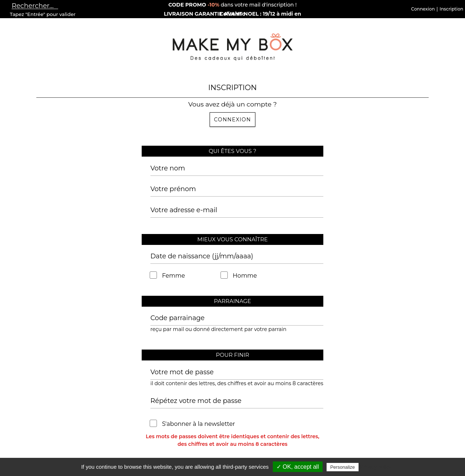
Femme (168, 276)
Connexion (232, 120)
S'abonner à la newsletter (193, 424)
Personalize (343, 467)
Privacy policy (376, 467)
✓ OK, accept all (298, 467)
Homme (239, 276)
